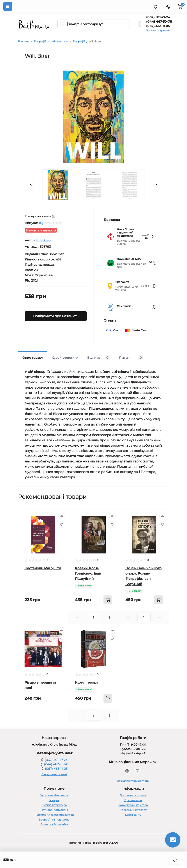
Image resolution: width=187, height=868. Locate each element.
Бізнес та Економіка (54, 824)
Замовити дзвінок (158, 30)
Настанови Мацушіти (43, 568)
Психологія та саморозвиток (54, 815)
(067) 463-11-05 (158, 26)
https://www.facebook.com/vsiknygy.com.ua (127, 771)
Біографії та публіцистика (51, 41)
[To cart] (108, 600)
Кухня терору (87, 682)
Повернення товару (133, 810)
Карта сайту (133, 815)
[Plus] (110, 617)
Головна (24, 41)
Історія (54, 800)
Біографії (78, 41)
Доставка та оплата (133, 795)
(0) (41, 223)
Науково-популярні (54, 810)
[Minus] (78, 617)
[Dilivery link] (154, 237)
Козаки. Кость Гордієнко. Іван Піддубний (88, 573)
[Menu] (8, 6)
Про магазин (133, 800)
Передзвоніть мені (54, 774)
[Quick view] (62, 516)
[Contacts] (168, 6)
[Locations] (155, 6)
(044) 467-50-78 (159, 22)
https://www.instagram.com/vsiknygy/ (137, 771)
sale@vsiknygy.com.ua (133, 781)
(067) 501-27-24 (158, 17)
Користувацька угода (133, 805)
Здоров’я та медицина (54, 820)
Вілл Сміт (44, 240)
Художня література (54, 795)
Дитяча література (54, 805)
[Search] (62, 24)
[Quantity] (94, 617)
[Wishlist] (62, 524)
